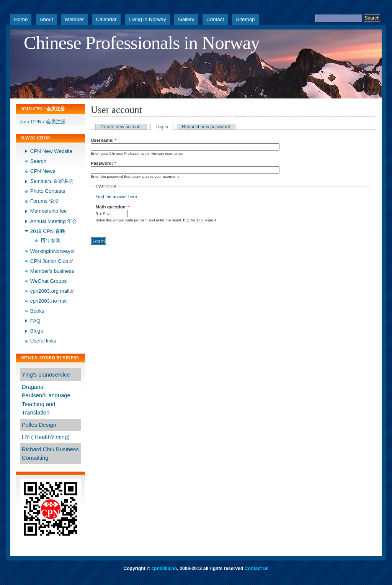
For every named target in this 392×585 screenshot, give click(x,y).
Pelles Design (39, 425)
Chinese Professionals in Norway (142, 43)
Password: (103, 163)
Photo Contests (48, 191)
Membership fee (49, 211)
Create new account (121, 127)
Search (38, 161)
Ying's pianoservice (46, 375)
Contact (215, 19)
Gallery (186, 19)
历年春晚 (51, 240)
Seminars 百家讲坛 (52, 181)
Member (74, 19)
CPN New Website (51, 151)
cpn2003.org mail (50, 291)
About (47, 19)
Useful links (43, 341)
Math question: (113, 207)
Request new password (206, 127)
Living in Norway (147, 19)
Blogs (37, 331)
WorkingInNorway (50, 251)
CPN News (43, 171)
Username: (104, 140)
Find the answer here (116, 197)
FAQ (35, 321)
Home (21, 19)
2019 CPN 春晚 (48, 231)
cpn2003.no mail (49, 301)
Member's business (52, 271)
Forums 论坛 (45, 201)
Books (37, 311)
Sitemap (245, 19)
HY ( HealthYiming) (46, 437)
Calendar (106, 19)
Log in (162, 127)
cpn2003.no (164, 569)
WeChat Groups (49, 281)
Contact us (257, 569)
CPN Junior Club (49, 261)
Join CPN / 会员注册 (43, 122)
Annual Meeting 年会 (54, 221)
